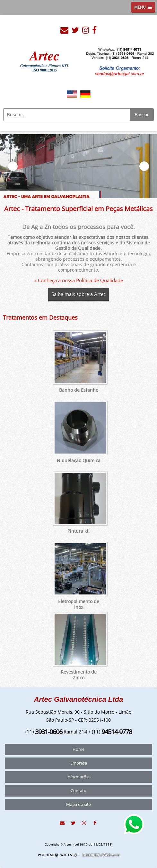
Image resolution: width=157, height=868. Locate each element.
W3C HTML (48, 855)
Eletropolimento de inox (79, 605)
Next (144, 166)
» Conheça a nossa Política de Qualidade (79, 281)
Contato (78, 791)
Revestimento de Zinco (79, 675)
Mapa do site (78, 805)
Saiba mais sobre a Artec (78, 294)
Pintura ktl (78, 531)
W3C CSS (69, 855)
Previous (13, 166)
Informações (78, 777)
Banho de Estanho (79, 390)
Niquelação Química (79, 461)
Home (78, 749)
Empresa (79, 763)
